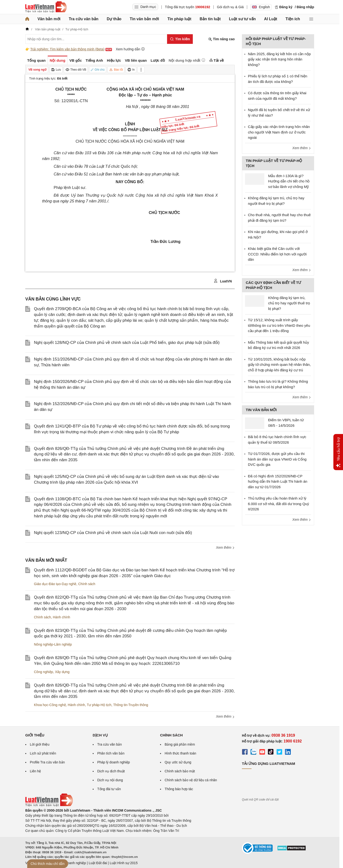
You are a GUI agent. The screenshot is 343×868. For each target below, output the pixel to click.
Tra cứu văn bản (84, 19)
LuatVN (223, 281)
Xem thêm (225, 548)
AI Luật (271, 19)
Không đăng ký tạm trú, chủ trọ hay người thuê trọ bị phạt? (289, 303)
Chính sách (87, 584)
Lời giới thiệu (40, 744)
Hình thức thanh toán (180, 753)
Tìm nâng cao (221, 39)
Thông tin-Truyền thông (131, 705)
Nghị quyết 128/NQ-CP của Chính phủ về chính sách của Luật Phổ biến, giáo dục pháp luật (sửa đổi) (127, 343)
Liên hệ (35, 771)
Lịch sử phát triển (43, 753)
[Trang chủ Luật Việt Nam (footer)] (49, 805)
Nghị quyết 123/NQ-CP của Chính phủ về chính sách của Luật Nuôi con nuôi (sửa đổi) (113, 533)
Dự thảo (114, 19)
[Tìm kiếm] (180, 39)
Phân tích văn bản (111, 753)
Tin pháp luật (179, 19)
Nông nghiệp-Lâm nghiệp (53, 644)
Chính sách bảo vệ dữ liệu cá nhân (191, 780)
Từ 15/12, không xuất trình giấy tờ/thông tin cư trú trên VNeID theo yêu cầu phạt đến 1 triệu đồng (279, 325)
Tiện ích (293, 19)
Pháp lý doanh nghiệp (114, 762)
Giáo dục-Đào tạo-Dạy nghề (55, 584)
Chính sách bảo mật (180, 771)
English (261, 7)
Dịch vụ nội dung (110, 780)
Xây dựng (62, 672)
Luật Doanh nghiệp (72, 863)
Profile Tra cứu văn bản (47, 762)
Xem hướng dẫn (130, 49)
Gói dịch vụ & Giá (230, 7)
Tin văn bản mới (144, 19)
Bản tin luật (210, 19)
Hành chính (62, 617)
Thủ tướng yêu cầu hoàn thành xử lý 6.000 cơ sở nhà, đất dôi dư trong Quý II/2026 (278, 504)
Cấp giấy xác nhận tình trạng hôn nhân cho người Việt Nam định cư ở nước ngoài (279, 132)
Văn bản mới (49, 19)
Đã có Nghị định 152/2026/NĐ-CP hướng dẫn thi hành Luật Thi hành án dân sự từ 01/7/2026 (278, 481)
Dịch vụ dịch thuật (111, 771)
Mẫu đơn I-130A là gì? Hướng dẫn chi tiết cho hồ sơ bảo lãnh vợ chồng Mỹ (289, 181)
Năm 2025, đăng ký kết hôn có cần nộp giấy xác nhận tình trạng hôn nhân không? (279, 59)
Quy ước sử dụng (178, 762)
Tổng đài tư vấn (109, 789)
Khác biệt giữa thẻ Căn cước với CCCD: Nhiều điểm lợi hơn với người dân (277, 254)
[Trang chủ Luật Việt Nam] (46, 7)
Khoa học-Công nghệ (50, 705)
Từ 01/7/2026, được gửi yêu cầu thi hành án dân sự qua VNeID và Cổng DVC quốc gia (277, 459)
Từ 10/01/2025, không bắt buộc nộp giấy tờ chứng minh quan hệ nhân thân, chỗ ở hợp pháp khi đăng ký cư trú (279, 365)
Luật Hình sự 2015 (124, 863)
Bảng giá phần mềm (180, 744)
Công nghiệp (44, 672)
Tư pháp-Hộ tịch (99, 705)
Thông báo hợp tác (179, 789)
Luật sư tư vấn (242, 19)
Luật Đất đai (98, 863)
